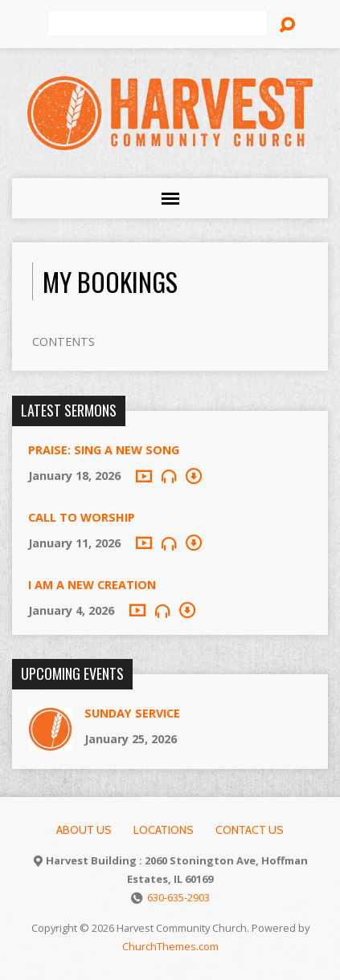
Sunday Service (132, 713)
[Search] (157, 24)
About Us (84, 830)
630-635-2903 (178, 897)
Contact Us (250, 830)
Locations (164, 830)
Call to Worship (82, 517)
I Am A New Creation (92, 585)
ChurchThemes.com (170, 946)
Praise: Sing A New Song (104, 450)
